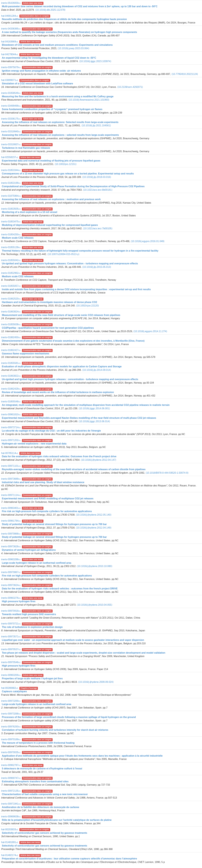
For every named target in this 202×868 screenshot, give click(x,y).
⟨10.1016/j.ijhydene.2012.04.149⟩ (94, 528)
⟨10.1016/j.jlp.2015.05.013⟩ (97, 267)
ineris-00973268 (11, 714)
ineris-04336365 (11, 29)
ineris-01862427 (11, 350)
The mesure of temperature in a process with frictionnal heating (38, 743)
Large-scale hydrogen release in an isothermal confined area (37, 563)
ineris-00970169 (11, 739)
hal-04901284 (10, 16)
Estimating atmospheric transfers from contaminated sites (35, 781)
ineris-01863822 (11, 376)
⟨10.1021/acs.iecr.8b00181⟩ (98, 190)
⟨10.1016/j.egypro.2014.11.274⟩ (150, 331)
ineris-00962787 (11, 765)
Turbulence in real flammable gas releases (26, 148)
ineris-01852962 (11, 273)
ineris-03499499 (11, 106)
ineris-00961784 (11, 521)
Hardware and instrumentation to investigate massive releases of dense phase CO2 (49, 302)
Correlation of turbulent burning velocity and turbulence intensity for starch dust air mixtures (55, 730)
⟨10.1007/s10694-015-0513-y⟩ (63, 254)
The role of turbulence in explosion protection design (32, 627)
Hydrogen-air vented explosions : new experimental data (34, 444)
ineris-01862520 (11, 299)
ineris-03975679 (11, 67)
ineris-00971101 (11, 466)
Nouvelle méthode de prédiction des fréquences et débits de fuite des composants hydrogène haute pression (64, 19)
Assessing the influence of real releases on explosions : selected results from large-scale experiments (60, 135)
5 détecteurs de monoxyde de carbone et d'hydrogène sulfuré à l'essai (42, 769)
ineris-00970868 (11, 534)
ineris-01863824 (11, 312)
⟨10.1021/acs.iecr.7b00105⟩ (98, 228)
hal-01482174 (10, 855)
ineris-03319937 (11, 144)
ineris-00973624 (11, 585)
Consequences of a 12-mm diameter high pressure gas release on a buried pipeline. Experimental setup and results (68, 174)
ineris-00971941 (11, 804)
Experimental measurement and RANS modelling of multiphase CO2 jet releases (48, 499)
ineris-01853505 (11, 209)
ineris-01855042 (11, 260)
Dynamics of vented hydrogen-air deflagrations (29, 550)
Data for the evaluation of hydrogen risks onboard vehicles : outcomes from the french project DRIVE (60, 589)
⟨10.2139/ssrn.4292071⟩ (130, 87)
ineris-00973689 (11, 479)
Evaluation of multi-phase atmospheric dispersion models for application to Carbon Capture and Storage (62, 366)
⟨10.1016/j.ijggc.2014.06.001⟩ (94, 408)
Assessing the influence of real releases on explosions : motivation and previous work (51, 199)
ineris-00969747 (11, 778)
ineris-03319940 (11, 131)
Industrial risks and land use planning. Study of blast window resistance (43, 482)
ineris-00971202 (11, 440)
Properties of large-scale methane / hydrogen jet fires (32, 678)
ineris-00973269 (11, 701)
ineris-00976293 (11, 727)
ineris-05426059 (11, 3)
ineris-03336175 (11, 119)
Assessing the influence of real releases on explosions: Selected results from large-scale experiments (60, 122)
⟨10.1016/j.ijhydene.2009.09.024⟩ (96, 682)
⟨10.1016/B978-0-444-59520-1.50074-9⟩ (167, 473)
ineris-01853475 (11, 222)
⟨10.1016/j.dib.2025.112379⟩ (50, 10)
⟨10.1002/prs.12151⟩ (66, 164)
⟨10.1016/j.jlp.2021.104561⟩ (96, 125)
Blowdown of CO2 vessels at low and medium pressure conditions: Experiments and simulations (57, 45)
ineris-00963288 (11, 559)
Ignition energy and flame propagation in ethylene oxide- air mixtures (41, 71)
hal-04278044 (10, 54)
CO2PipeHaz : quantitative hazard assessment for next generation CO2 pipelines (48, 328)
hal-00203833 (10, 829)
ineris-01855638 (11, 324)
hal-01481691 (10, 842)
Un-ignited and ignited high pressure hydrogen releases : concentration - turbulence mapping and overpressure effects (70, 379)
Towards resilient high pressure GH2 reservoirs (29, 614)
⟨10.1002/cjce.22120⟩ (87, 306)
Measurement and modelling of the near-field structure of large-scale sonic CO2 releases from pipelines (61, 315)
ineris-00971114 (11, 495)
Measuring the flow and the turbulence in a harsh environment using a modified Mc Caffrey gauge (58, 96)
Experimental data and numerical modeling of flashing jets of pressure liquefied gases (51, 161)
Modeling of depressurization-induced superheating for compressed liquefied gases (50, 225)
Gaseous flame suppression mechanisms (25, 354)
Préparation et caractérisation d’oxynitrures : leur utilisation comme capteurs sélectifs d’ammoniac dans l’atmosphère (69, 859)
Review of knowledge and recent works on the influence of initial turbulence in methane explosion (58, 392)
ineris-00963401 (11, 508)
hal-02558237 (10, 157)
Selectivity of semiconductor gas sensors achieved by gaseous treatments (44, 833)
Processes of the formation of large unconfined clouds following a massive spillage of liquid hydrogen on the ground (69, 717)
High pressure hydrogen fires (19, 601)
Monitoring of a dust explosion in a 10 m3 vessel (29, 212)
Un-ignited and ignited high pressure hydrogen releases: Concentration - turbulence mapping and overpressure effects (70, 263)
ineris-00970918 (11, 611)
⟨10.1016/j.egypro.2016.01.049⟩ (148, 241)
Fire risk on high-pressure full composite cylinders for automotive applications (47, 511)
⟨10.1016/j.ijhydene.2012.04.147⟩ (99, 460)
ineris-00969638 (11, 817)
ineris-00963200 (11, 675)
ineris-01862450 (11, 337)
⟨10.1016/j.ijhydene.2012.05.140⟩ (94, 515)
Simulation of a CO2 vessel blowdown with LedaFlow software (37, 84)
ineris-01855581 (11, 363)
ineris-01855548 (11, 402)
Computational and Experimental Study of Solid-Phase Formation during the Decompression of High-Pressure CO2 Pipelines (73, 186)
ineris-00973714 (11, 427)
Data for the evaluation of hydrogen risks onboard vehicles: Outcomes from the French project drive (59, 456)
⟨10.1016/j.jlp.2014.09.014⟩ (97, 370)
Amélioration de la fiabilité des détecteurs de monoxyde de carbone (40, 807)
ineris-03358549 (11, 93)
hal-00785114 (10, 453)
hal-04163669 (10, 42)
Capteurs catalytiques (14, 691)
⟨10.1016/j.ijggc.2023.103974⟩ (95, 61)
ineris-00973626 (11, 546)
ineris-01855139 (11, 247)
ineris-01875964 (11, 196)
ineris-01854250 (11, 234)
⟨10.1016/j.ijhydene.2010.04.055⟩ (94, 605)
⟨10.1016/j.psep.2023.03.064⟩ (73, 48)
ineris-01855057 (11, 286)
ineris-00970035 (11, 752)
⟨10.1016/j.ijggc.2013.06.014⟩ (94, 421)
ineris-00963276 (11, 598)
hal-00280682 (10, 688)
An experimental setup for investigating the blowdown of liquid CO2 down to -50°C (49, 58)
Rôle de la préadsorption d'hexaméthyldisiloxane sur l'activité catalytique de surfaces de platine (57, 820)
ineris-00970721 (11, 624)
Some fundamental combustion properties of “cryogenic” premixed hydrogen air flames (52, 109)
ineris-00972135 (11, 791)
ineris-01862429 (11, 389)
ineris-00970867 (11, 572)
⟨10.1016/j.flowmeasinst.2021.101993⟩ (89, 100)
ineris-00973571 (11, 637)
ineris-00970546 (11, 662)
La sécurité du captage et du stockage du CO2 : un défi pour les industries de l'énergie (51, 431)
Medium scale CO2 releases (18, 238)
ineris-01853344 (11, 170)
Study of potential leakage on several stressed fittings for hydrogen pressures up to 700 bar (54, 524)
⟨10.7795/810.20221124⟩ (185, 74)
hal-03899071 (10, 80)
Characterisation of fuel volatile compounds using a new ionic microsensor (45, 794)
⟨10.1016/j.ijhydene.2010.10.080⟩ (94, 566)
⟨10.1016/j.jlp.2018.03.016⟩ (97, 177)
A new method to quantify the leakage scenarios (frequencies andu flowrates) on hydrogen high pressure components (69, 32)
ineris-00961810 (11, 414)
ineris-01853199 (11, 183)
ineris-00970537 (11, 649)
